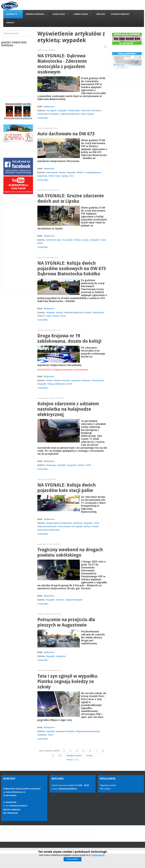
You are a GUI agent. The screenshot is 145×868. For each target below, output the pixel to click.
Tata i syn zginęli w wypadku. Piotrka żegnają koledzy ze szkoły (68, 682)
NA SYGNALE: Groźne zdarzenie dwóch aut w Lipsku (71, 199)
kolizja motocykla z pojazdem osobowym (73, 380)
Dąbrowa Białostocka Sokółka (78, 313)
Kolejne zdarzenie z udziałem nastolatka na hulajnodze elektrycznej (68, 409)
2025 (52, 176)
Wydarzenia (49, 107)
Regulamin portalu (108, 785)
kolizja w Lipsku (82, 240)
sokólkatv (42, 735)
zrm (72, 176)
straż (84, 114)
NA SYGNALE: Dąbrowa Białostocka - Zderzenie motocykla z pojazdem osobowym (62, 64)
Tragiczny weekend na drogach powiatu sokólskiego (70, 552)
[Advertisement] (18, 248)
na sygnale (52, 111)
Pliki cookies (105, 789)
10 (60, 756)
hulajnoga (51, 465)
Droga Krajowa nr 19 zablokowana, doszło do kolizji (69, 339)
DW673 (81, 172)
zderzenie (78, 523)
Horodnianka (98, 380)
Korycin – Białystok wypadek (70, 600)
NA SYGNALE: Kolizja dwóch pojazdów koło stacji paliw (67, 488)
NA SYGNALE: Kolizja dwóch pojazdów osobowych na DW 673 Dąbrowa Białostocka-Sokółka (72, 269)
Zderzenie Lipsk (54, 240)
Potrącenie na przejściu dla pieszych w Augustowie (66, 622)
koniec (89, 756)
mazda (56, 316)
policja (91, 114)
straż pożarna (65, 526)
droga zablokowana (57, 384)
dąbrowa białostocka (71, 114)
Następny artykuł (74, 756)
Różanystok (98, 313)
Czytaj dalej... (43, 118)
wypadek (63, 111)
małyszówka (74, 111)
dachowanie (52, 172)
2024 (51, 735)
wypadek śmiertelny (66, 731)
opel (49, 316)
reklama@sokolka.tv (67, 789)
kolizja (63, 172)
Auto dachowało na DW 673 (66, 134)
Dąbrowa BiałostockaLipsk (88, 731)
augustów (72, 465)
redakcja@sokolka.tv (18, 806)
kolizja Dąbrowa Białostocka (59, 523)
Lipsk (104, 240)
